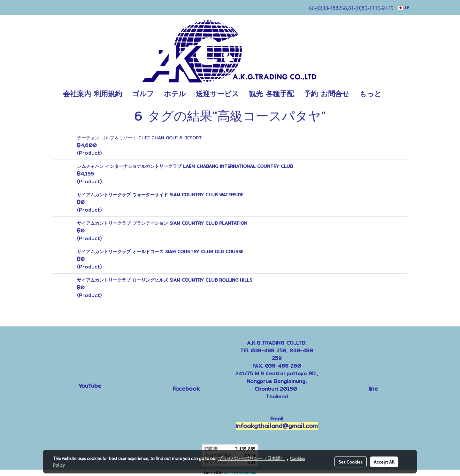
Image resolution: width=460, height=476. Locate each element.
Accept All (384, 462)
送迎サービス (217, 94)
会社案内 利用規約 (92, 94)
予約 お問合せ (327, 94)
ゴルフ (143, 94)
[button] (396, 94)
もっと (370, 94)
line (373, 389)
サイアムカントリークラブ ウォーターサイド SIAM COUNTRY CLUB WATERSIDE (160, 195)
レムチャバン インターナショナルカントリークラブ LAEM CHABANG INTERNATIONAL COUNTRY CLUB (185, 166)
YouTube (90, 386)
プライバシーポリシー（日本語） (251, 458)
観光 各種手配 (271, 94)
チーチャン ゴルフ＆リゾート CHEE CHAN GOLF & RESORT (139, 138)
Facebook (186, 389)
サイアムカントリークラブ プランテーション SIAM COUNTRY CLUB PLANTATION (162, 223)
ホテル (175, 94)
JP (404, 8)
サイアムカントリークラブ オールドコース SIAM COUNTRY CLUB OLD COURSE (160, 252)
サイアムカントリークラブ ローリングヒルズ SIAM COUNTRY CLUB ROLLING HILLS (165, 280)
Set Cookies (351, 462)
